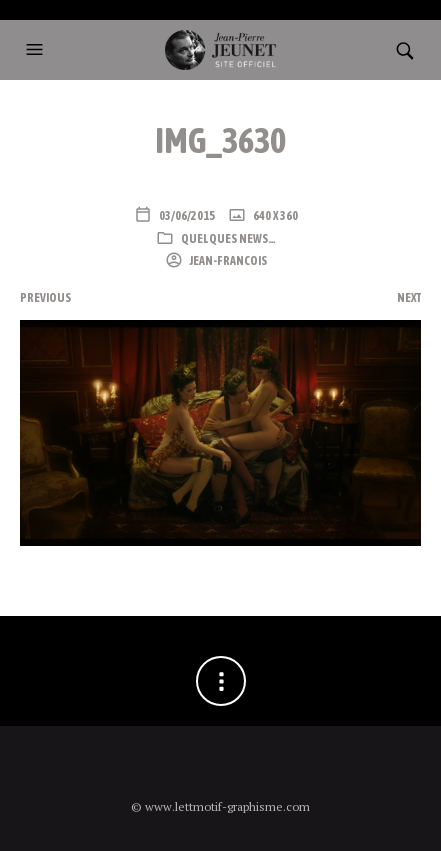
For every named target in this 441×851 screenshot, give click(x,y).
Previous (45, 298)
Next (409, 298)
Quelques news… (228, 239)
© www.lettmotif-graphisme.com (220, 806)
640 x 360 (274, 216)
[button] (37, 50)
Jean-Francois (227, 261)
